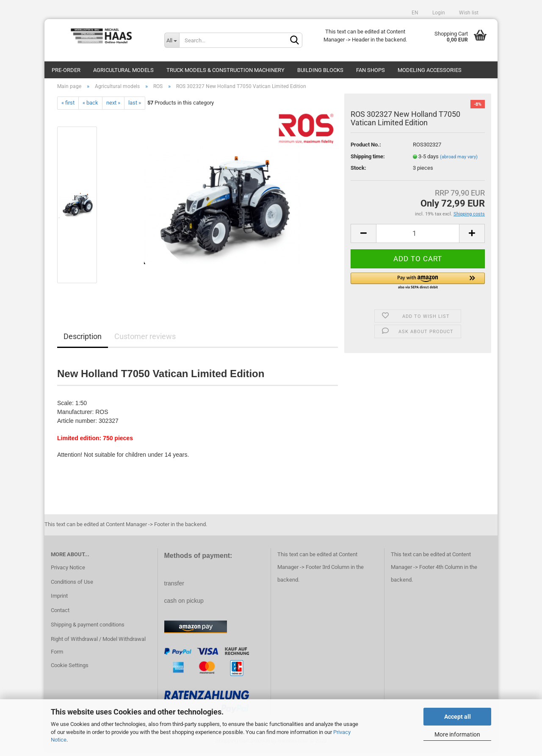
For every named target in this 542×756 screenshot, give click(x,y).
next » (113, 107)
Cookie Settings (70, 669)
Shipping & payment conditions (88, 629)
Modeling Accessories (430, 70)
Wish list (468, 13)
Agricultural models (123, 70)
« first (68, 107)
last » (135, 107)
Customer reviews (145, 341)
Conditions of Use (72, 586)
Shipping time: (368, 161)
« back (90, 107)
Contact (60, 614)
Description (83, 341)
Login (438, 13)
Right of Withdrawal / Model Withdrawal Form (98, 650)
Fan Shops (371, 70)
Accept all (458, 717)
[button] (418, 286)
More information (457, 734)
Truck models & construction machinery (225, 70)
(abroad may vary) (459, 161)
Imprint (59, 600)
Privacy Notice (68, 572)
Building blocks (320, 70)
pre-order (66, 70)
